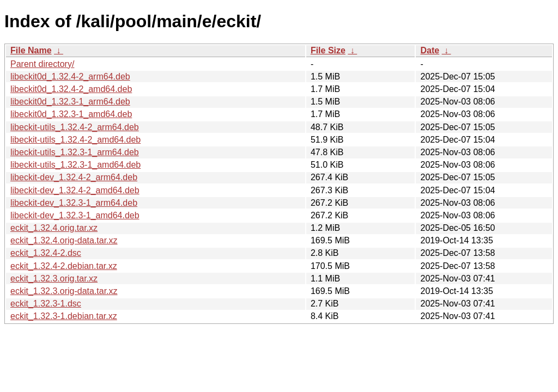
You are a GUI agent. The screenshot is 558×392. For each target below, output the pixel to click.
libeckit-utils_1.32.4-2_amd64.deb (75, 140)
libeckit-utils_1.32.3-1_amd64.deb (75, 165)
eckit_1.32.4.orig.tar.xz (54, 228)
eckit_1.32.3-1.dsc (46, 304)
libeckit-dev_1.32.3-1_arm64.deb (74, 203)
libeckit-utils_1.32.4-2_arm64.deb (75, 127)
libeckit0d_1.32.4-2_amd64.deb (71, 89)
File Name (31, 50)
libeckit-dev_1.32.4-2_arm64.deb (74, 177)
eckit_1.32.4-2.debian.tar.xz (64, 266)
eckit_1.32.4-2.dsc (46, 253)
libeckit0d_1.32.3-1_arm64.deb (70, 102)
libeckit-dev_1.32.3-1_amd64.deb (75, 215)
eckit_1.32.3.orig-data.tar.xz (64, 291)
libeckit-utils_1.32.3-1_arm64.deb (75, 152)
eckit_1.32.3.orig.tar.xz (54, 278)
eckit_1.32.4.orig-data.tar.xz (64, 240)
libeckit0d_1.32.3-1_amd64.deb (71, 114)
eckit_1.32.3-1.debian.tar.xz (64, 316)
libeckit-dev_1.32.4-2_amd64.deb (75, 190)
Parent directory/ (42, 64)
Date (430, 50)
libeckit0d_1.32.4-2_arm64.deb (70, 76)
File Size (328, 50)
